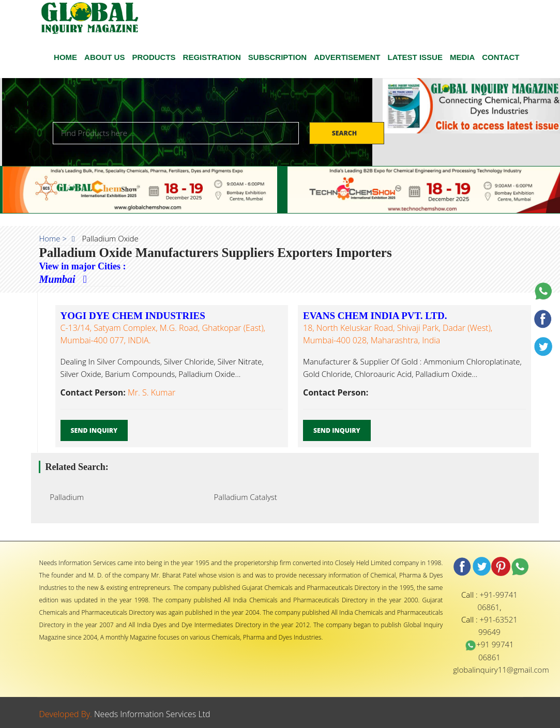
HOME (65, 57)
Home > (53, 238)
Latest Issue (415, 57)
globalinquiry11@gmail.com (501, 670)
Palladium (64, 497)
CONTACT (501, 57)
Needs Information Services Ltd (152, 714)
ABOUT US (104, 57)
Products (154, 57)
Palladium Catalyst (243, 497)
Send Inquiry (94, 430)
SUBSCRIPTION (277, 57)
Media (462, 57)
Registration (212, 57)
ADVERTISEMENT (347, 57)
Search (345, 133)
